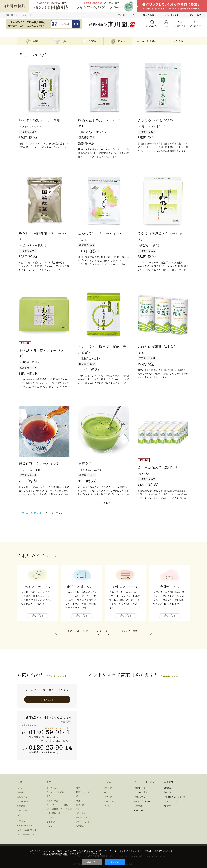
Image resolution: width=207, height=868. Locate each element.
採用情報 (168, 806)
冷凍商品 (80, 826)
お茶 (19, 782)
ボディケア (109, 797)
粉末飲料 (21, 806)
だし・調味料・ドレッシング (59, 809)
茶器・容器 (22, 810)
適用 (76, 24)
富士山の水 (51, 822)
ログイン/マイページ (143, 801)
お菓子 (49, 826)
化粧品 (107, 782)
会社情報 (168, 782)
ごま (78, 809)
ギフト (21, 815)
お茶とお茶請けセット (27, 830)
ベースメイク (110, 801)
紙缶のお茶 (22, 797)
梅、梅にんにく (53, 788)
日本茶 (20, 788)
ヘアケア (108, 792)
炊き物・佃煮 (52, 801)
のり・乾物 (81, 813)
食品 (49, 782)
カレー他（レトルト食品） (58, 805)
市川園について (126, 15)
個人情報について (172, 792)
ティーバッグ (23, 801)
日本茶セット (23, 821)
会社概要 (168, 788)
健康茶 (20, 792)
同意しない (92, 862)
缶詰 (78, 801)
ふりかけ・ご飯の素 (55, 792)
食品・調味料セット (26, 834)
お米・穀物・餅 (53, 813)
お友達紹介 (139, 806)
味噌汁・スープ (83, 792)
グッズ (107, 806)
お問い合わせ (194, 15)
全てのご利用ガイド (78, 631)
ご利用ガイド (172, 15)
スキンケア (109, 788)
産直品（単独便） (84, 817)
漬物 (49, 796)
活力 (78, 788)
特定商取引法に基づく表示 (175, 797)
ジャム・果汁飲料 (84, 822)
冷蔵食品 (50, 817)
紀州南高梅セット (25, 825)
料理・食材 (81, 805)
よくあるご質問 (129, 631)
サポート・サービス (144, 782)
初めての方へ (149, 15)
